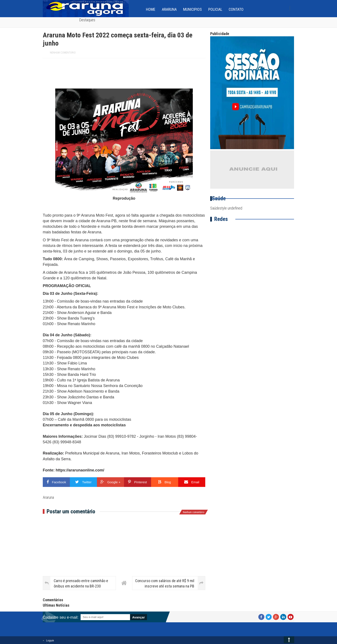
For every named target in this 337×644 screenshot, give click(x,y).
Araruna (169, 9)
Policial (215, 9)
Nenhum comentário (63, 53)
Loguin (50, 640)
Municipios (192, 9)
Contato (236, 9)
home (151, 9)
